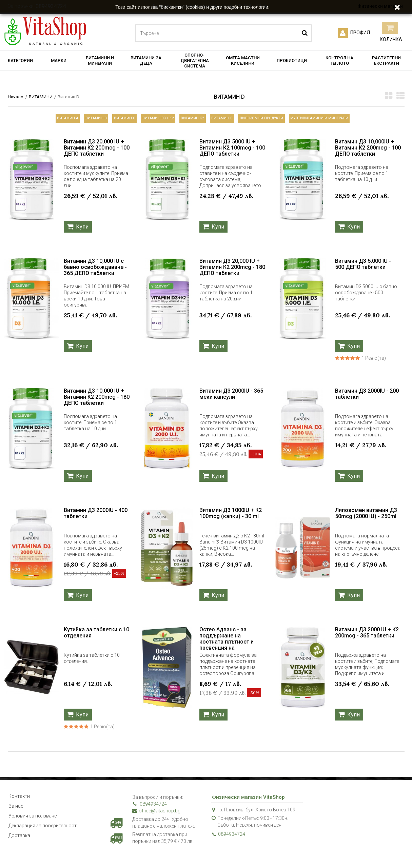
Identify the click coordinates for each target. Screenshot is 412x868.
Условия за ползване (33, 824)
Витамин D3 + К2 (148, 120)
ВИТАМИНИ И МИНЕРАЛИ (100, 61)
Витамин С (103, 120)
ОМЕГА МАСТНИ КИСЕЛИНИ (243, 61)
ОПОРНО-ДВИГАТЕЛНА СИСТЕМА (195, 61)
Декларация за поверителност (43, 836)
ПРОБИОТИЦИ (292, 61)
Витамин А (25, 120)
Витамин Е (233, 120)
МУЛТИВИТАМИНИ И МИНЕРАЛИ (359, 120)
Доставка (19, 848)
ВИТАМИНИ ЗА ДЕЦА (146, 61)
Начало (16, 97)
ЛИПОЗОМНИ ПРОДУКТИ (285, 120)
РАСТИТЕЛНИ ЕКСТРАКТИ (386, 61)
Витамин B (64, 120)
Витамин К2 (193, 120)
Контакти (19, 800)
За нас (16, 812)
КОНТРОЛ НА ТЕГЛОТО (339, 61)
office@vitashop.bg (156, 814)
